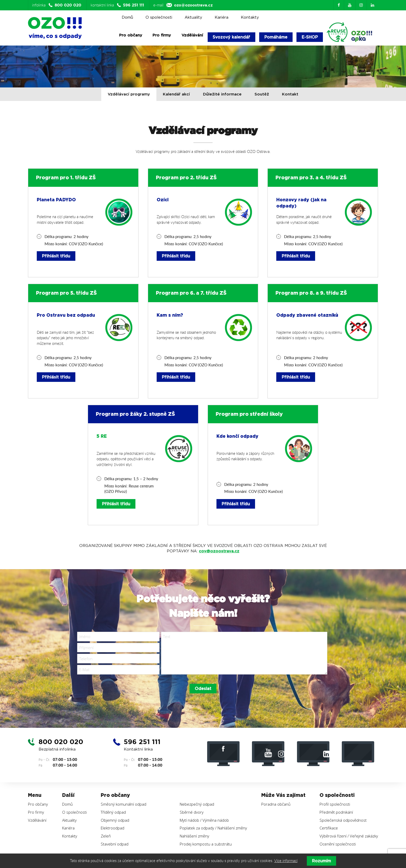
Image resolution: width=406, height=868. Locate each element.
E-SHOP (311, 37)
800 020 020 (62, 743)
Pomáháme (277, 37)
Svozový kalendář (232, 37)
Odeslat (203, 689)
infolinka (57, 5)
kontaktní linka (118, 5)
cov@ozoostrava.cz (219, 552)
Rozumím (321, 861)
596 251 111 (143, 743)
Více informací (286, 861)
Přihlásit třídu (56, 256)
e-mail (183, 5)
